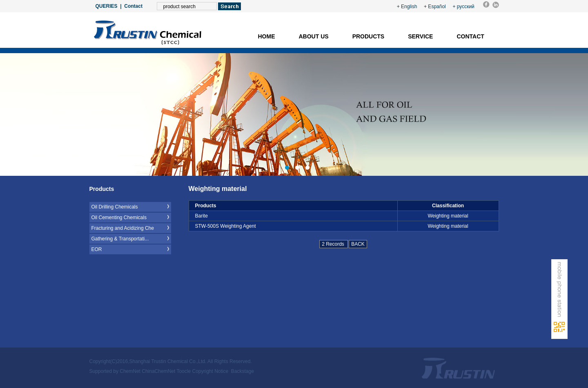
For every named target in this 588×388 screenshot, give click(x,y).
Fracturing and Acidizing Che (123, 228)
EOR (97, 249)
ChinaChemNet (158, 371)
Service (420, 36)
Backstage (243, 371)
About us (314, 36)
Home (267, 36)
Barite (202, 216)
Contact (133, 6)
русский (466, 7)
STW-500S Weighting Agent (226, 226)
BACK (358, 244)
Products (369, 36)
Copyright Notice (210, 371)
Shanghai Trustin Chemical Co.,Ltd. (168, 361)
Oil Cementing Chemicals (119, 218)
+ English (407, 7)
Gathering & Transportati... (120, 239)
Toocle (184, 371)
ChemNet (130, 371)
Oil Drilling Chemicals (115, 207)
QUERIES (107, 6)
